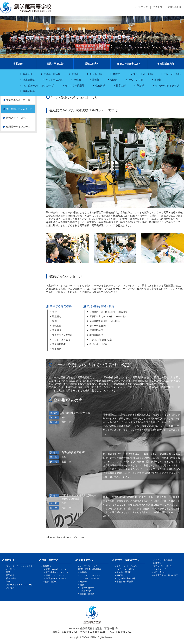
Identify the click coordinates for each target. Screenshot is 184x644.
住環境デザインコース (18, 127)
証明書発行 (158, 563)
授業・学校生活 (55, 64)
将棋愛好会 (29, 91)
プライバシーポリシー (164, 566)
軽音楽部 (121, 85)
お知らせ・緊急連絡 (163, 560)
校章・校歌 (11, 578)
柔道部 (96, 80)
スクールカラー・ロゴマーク (20, 585)
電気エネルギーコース (18, 100)
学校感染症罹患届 (125, 582)
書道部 (158, 80)
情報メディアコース (17, 118)
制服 (8, 582)
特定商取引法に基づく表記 (166, 575)
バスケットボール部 (142, 74)
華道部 (140, 85)
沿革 (8, 572)
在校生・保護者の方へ (129, 64)
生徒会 (75, 74)
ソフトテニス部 (54, 80)
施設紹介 (10, 575)
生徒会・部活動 (52, 74)
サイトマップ (141, 7)
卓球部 (77, 80)
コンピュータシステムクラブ (38, 85)
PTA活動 (120, 575)
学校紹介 (18, 64)
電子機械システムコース (19, 109)
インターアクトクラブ (167, 85)
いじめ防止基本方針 (126, 578)
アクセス (158, 7)
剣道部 (114, 80)
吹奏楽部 (100, 85)
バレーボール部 (172, 74)
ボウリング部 (136, 80)
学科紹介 (28, 74)
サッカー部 (96, 74)
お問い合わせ (175, 7)
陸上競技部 (29, 80)
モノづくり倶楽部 (75, 85)
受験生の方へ (92, 64)
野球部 (116, 74)
